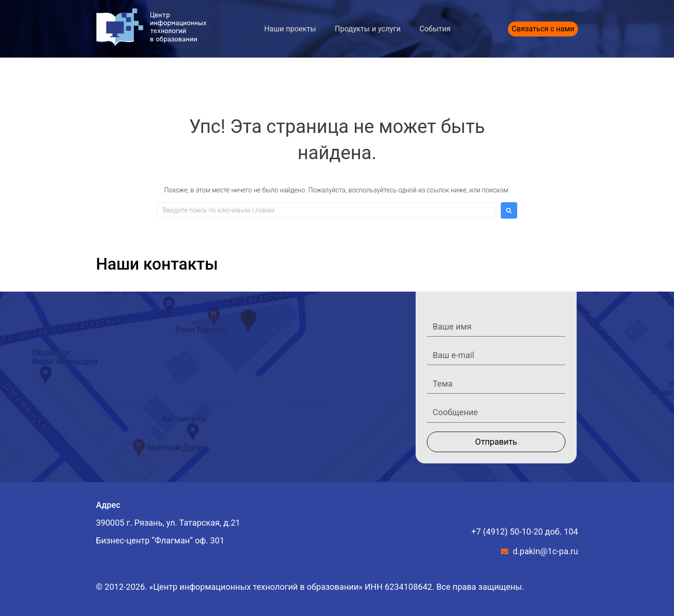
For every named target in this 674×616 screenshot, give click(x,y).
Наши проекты (290, 29)
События (435, 29)
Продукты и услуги (368, 29)
